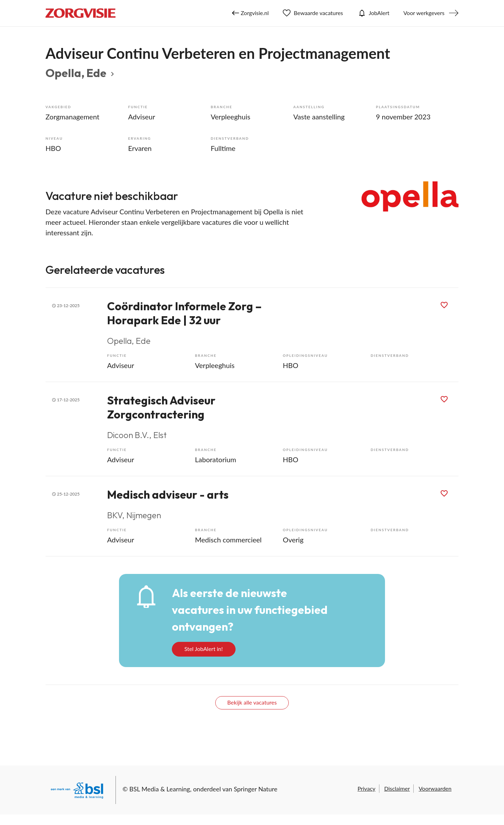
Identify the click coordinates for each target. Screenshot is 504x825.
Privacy (366, 788)
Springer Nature (256, 789)
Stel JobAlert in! (204, 649)
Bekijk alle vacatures (252, 702)
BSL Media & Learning (160, 789)
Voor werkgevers (424, 13)
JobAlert (373, 13)
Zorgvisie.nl (250, 13)
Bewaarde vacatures (313, 13)
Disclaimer (397, 788)
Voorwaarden (435, 788)
